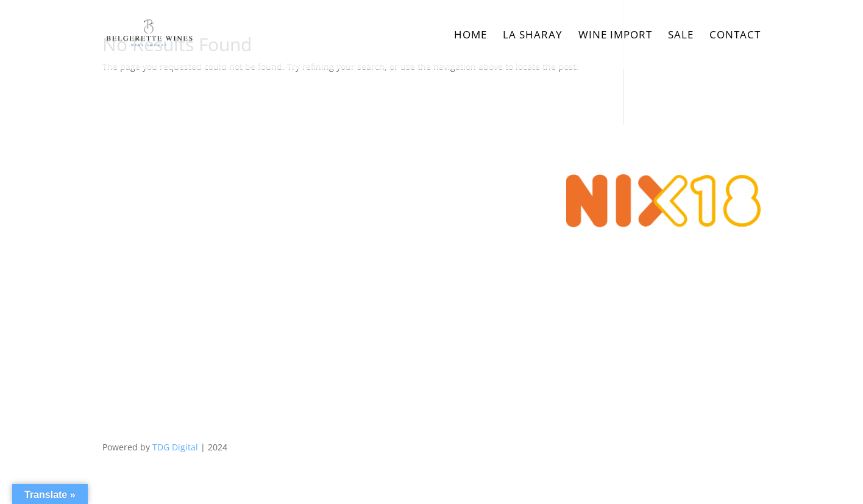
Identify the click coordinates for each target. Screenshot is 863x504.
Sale (681, 36)
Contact (735, 36)
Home (471, 36)
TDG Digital (175, 447)
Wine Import (615, 36)
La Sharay (533, 36)
